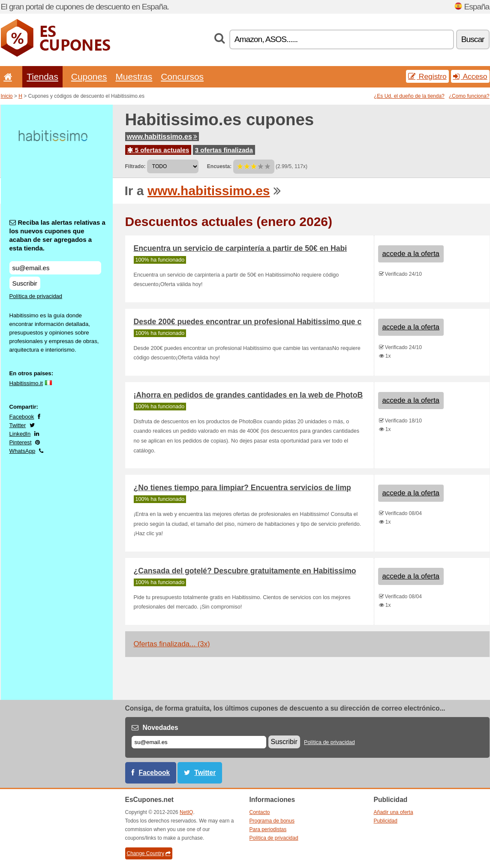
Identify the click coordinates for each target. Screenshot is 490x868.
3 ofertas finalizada (224, 150)
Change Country (149, 853)
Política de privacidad (36, 296)
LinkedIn (20, 434)
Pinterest (21, 442)
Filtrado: (135, 166)
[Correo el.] (199, 742)
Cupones (89, 77)
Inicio (7, 96)
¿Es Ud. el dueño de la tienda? (409, 96)
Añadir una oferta (394, 812)
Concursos (182, 77)
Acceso (470, 76)
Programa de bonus (272, 821)
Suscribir (25, 283)
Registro (427, 76)
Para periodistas (268, 829)
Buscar (473, 39)
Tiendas (42, 77)
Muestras (134, 77)
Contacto (260, 812)
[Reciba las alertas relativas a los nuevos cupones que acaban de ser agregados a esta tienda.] (55, 268)
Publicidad (386, 821)
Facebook (22, 417)
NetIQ (186, 812)
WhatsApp (23, 451)
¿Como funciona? (469, 96)
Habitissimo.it (26, 383)
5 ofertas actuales (158, 150)
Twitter (18, 425)
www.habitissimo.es (162, 137)
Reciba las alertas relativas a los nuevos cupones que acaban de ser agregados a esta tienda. (57, 235)
